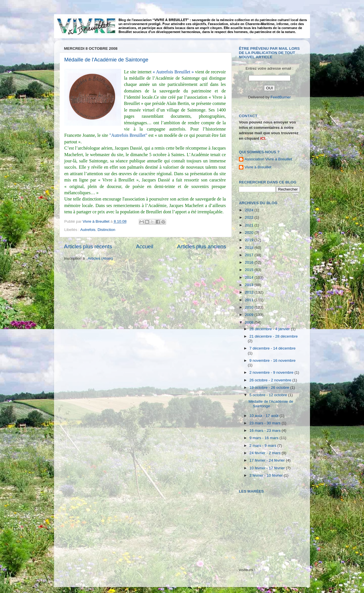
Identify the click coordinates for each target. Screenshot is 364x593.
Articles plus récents (88, 246)
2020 (250, 233)
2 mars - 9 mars (263, 446)
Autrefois (88, 230)
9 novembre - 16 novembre (272, 360)
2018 (250, 248)
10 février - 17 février (268, 468)
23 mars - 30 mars (265, 423)
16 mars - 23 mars (265, 430)
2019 (250, 240)
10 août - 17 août (264, 416)
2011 (250, 300)
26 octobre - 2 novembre (271, 380)
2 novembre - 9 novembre (272, 372)
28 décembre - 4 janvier (270, 329)
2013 (250, 285)
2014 (250, 277)
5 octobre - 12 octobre (269, 395)
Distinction (106, 230)
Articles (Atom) (100, 258)
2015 (250, 270)
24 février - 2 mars (265, 453)
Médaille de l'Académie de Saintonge (106, 60)
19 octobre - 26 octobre (270, 388)
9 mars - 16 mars (264, 438)
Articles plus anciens (202, 246)
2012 (250, 292)
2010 (250, 307)
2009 (250, 315)
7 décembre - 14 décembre (272, 348)
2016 (250, 262)
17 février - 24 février (268, 460)
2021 (250, 225)
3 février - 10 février (267, 475)
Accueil (145, 246)
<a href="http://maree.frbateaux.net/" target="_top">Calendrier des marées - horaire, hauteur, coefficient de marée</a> (271, 526)
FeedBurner (281, 97)
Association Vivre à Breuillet (268, 159)
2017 (250, 255)
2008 (250, 322)
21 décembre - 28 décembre (274, 336)
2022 (250, 217)
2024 (250, 210)
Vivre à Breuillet (258, 167)
